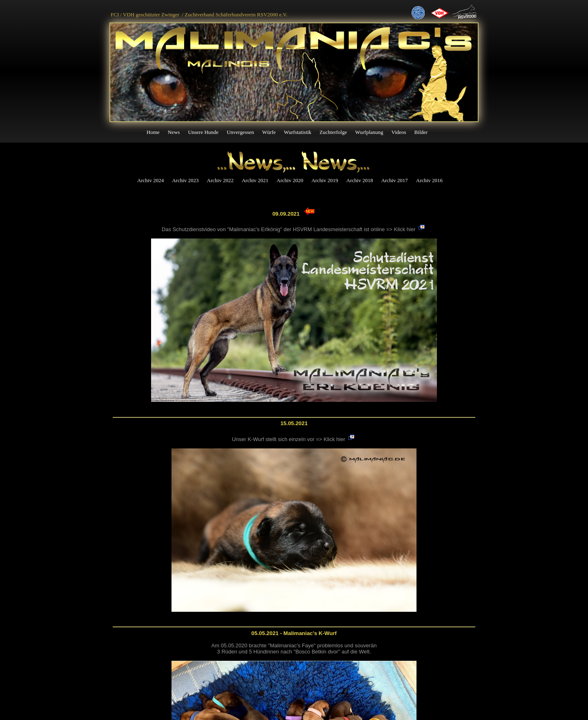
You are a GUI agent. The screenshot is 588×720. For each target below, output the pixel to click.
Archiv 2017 (394, 180)
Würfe (269, 132)
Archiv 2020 (290, 180)
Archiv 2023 (185, 180)
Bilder (421, 132)
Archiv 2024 (150, 180)
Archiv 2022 (220, 180)
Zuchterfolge (333, 132)
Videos (399, 132)
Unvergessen (240, 132)
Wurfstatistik (297, 132)
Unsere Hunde (203, 132)
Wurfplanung (369, 132)
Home (153, 132)
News (174, 132)
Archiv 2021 (255, 180)
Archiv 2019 (325, 180)
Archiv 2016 (429, 180)
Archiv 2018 (360, 180)
